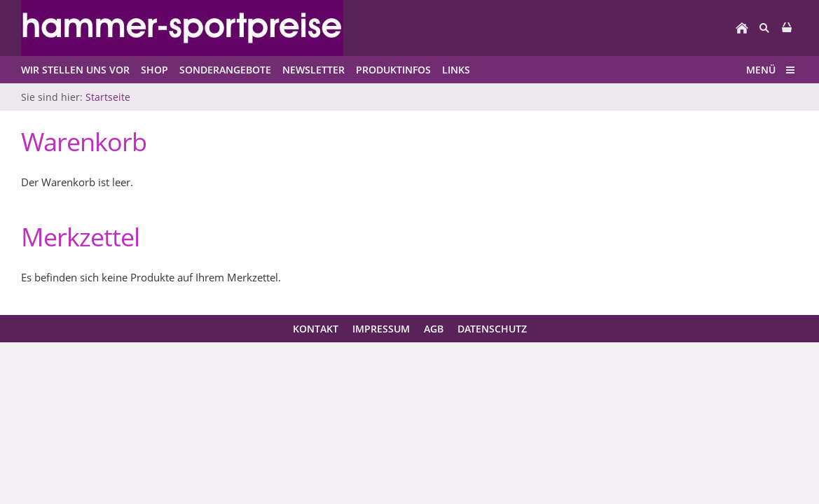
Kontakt (316, 329)
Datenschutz (492, 329)
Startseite (108, 97)
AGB (434, 329)
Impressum (381, 329)
